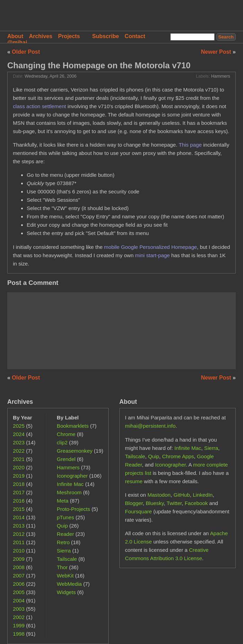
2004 (19, 601)
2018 (19, 484)
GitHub (182, 495)
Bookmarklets (73, 426)
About (15, 36)
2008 (19, 567)
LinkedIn (203, 495)
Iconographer (72, 476)
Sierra (64, 551)
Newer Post (217, 52)
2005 (19, 592)
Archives (41, 36)
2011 (19, 542)
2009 (19, 559)
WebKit (65, 576)
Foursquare (138, 511)
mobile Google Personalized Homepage (151, 247)
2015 (19, 509)
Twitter (174, 503)
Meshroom (69, 492)
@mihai (17, 42)
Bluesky (155, 503)
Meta (63, 501)
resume (134, 481)
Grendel (66, 459)
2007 (19, 576)
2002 (19, 617)
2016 (19, 501)
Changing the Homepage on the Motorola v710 (99, 65)
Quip (62, 526)
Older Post (26, 52)
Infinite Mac (70, 484)
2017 (19, 492)
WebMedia (69, 584)
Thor (62, 567)
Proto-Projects (73, 509)
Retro (63, 542)
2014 (19, 517)
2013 (19, 526)
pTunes (65, 517)
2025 (19, 426)
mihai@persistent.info (150, 426)
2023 (19, 442)
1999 (19, 625)
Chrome (66, 434)
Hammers (221, 76)
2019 (19, 476)
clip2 (62, 442)
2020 (19, 467)
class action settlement (39, 106)
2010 (19, 551)
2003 (19, 609)
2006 (19, 584)
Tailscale (67, 559)
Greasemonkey (75, 451)
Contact (135, 36)
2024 (19, 434)
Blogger (134, 503)
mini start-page (152, 255)
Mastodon (159, 495)
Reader (65, 534)
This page (190, 145)
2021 (19, 459)
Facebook (196, 503)
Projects (69, 36)
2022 (19, 451)
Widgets (66, 592)
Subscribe (105, 36)
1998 (19, 634)
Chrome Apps (178, 456)
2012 (19, 534)
